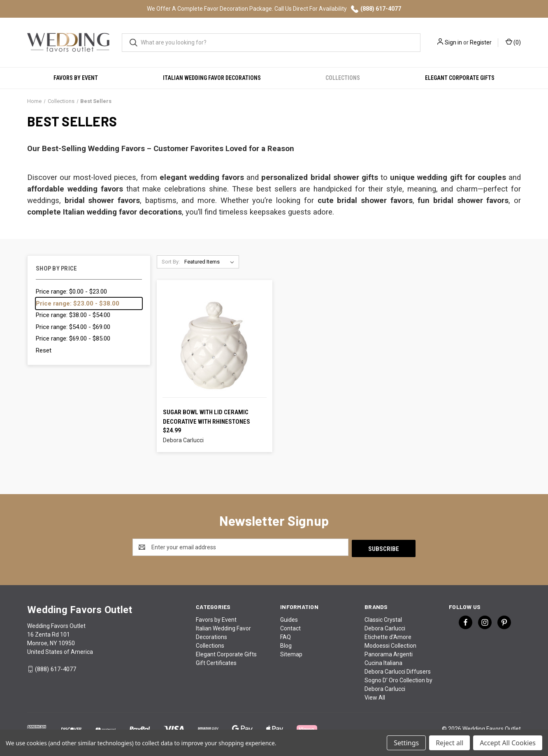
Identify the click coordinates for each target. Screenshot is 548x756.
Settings (406, 743)
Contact (290, 627)
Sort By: (171, 262)
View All (375, 696)
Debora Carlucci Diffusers (398, 670)
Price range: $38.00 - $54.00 (73, 315)
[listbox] (211, 262)
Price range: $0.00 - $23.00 (71, 292)
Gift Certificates (216, 662)
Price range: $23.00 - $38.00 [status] (78, 303)
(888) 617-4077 (376, 9)
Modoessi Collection (390, 644)
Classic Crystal (383, 618)
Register (481, 42)
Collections (343, 78)
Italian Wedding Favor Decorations (212, 78)
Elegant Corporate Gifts (460, 78)
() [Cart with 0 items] (513, 42)
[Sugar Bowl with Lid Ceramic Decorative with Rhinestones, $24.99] (215, 345)
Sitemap (291, 653)
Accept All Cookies (508, 743)
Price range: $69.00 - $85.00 (73, 338)
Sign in (453, 42)
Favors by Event (76, 78)
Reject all (449, 743)
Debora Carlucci (385, 627)
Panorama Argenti (389, 653)
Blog (286, 644)
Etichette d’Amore (388, 636)
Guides (289, 618)
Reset (44, 350)
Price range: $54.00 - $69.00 (73, 327)
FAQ (286, 636)
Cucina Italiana (383, 662)
